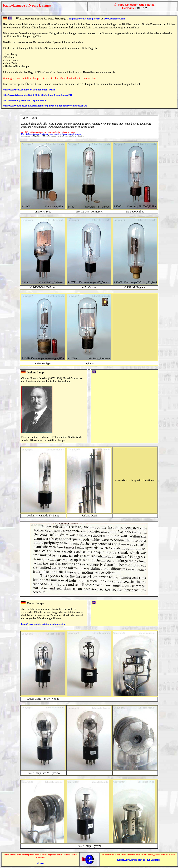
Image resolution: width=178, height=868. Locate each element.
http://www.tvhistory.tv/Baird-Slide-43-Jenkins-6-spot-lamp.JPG (37, 95)
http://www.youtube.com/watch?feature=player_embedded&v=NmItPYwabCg (45, 106)
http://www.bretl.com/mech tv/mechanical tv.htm (29, 90)
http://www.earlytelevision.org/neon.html (25, 100)
